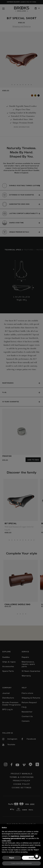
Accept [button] (31, 858)
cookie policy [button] (6, 841)
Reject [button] (12, 858)
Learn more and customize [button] (21, 863)
